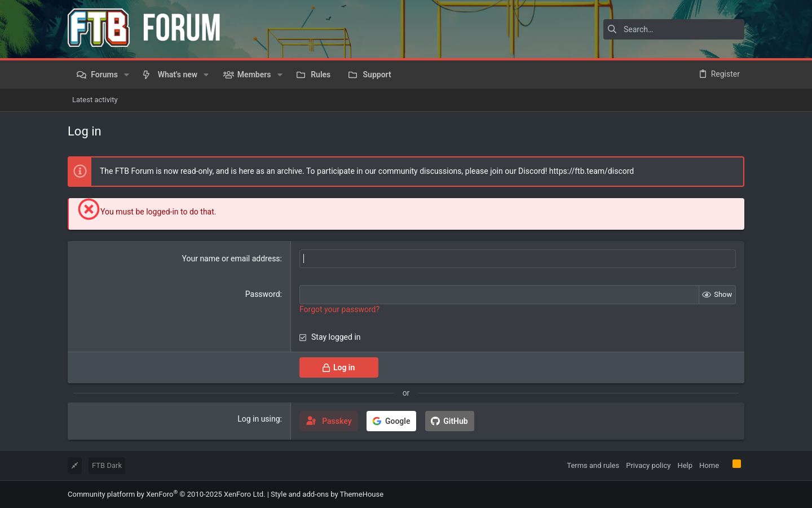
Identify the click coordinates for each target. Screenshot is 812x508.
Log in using (259, 419)
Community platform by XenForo (166, 494)
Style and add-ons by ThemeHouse (327, 494)
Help (685, 465)
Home (709, 465)
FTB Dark (107, 465)
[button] (127, 75)
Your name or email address (231, 259)
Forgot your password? (339, 309)
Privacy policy (648, 465)
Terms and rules (593, 465)
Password (263, 294)
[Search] (674, 29)
